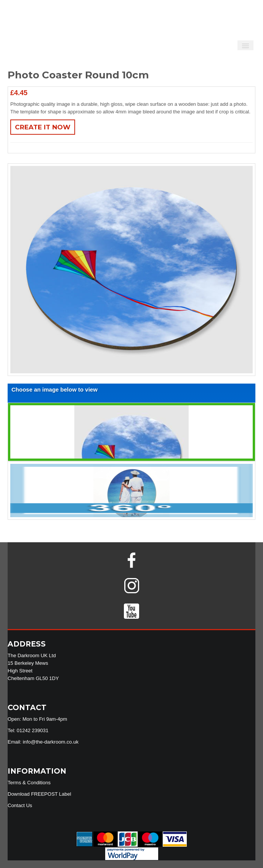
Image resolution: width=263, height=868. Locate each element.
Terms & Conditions (29, 783)
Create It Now (43, 127)
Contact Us (20, 805)
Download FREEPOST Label (39, 794)
